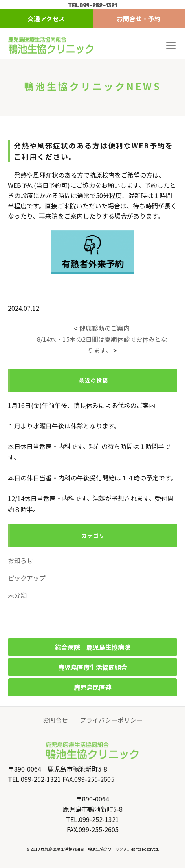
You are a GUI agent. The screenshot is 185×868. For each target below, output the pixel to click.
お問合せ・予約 (139, 19)
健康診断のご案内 (104, 328)
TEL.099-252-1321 (92, 5)
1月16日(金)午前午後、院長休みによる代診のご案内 (82, 405)
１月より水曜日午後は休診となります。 (64, 426)
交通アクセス (46, 19)
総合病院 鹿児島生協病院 (93, 647)
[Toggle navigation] (171, 46)
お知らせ (20, 560)
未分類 (17, 595)
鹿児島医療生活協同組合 (93, 667)
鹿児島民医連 (93, 687)
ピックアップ (27, 578)
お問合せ (55, 720)
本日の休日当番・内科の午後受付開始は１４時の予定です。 (92, 478)
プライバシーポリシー (111, 720)
